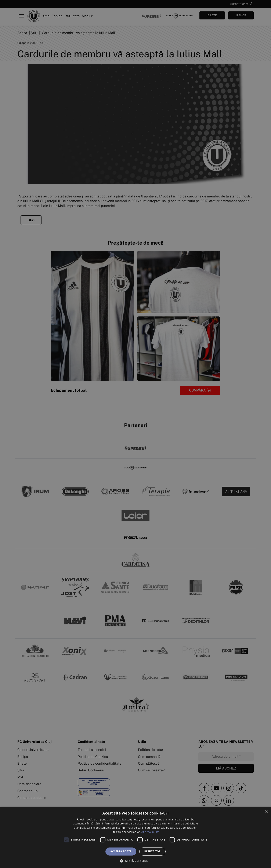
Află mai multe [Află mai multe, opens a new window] (150, 832)
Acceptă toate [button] (121, 851)
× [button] (266, 811)
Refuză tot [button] (152, 851)
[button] (135, 861)
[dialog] (135, 837)
